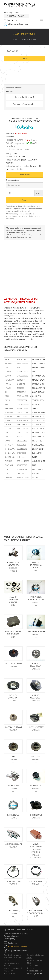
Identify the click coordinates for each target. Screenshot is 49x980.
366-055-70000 (23, 461)
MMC (7, 433)
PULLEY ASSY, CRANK (13, 663)
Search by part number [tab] (24, 34)
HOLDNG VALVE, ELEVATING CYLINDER (36, 912)
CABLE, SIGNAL (13, 815)
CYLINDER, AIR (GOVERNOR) (13, 564)
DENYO (8, 376)
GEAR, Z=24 (36, 756)
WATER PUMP (13, 786)
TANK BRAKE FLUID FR (36, 631)
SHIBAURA (9, 445)
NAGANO (9, 437)
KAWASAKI (9, 408)
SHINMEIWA (10, 453)
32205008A (21, 360)
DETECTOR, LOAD (13, 881)
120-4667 (21, 437)
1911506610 (22, 465)
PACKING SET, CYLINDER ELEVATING (36, 598)
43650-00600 (22, 364)
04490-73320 (22, 433)
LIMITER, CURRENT (36, 727)
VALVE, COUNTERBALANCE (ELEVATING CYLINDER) (36, 848)
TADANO (8, 461)
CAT (6, 368)
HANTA (8, 384)
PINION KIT (13, 911)
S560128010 (22, 449)
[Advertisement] (24, 267)
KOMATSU (9, 416)
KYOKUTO (9, 425)
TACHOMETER (36, 786)
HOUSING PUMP (36, 815)
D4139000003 (22, 376)
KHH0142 (21, 457)
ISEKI (7, 396)
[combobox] (16, 16)
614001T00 (21, 473)
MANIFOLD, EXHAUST (13, 844)
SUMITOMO (10, 457)
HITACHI (8, 388)
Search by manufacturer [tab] (24, 39)
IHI (6, 392)
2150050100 (22, 441)
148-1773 (21, 368)
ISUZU (7, 400)
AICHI (7, 360)
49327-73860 (22, 408)
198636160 (21, 445)
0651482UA (22, 392)
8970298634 (22, 400)
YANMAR (8, 477)
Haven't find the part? (25, 97)
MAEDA (8, 429)
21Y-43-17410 (22, 416)
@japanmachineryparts (19, 24)
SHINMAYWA (10, 449)
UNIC (7, 473)
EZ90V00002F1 (23, 412)
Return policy (9, 939)
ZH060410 (21, 384)
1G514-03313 (22, 420)
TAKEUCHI (9, 465)
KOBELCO (9, 412)
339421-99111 (23, 380)
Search (25, 58)
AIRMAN (8, 364)
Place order (25, 175)
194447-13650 (23, 477)
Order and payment (12, 936)
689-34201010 (23, 404)
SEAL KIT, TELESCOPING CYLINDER (36, 565)
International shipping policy (16, 933)
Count (25, 200)
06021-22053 (22, 372)
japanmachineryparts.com (15, 930)
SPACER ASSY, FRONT (13, 727)
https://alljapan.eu (34, 973)
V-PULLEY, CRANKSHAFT (36, 665)
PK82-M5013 (22, 425)
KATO (7, 404)
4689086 (20, 388)
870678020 (21, 453)
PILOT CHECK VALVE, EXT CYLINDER (13, 633)
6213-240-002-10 (24, 396)
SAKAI (7, 441)
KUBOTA (8, 420)
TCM (7, 469)
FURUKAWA (9, 380)
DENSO (8, 372)
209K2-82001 (22, 469)
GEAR (13, 756)
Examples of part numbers (25, 104)
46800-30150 (22, 429)
